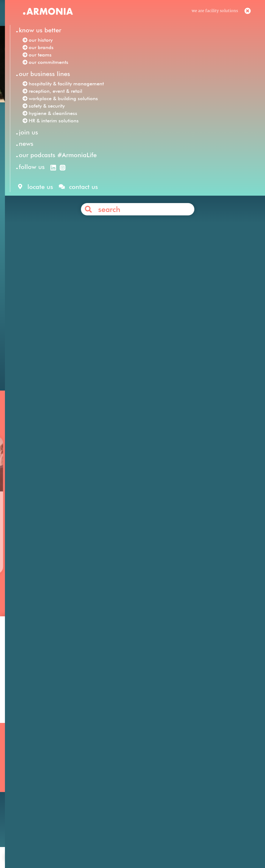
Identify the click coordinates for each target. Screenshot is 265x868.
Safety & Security (113, 793)
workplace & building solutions (130, 309)
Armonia (52, 295)
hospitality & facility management (201, 302)
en (170, 14)
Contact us (141, 339)
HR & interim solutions (100, 316)
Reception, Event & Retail (121, 773)
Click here (47, 260)
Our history (29, 773)
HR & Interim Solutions (119, 786)
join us (75, 849)
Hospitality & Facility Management (131, 766)
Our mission (30, 766)
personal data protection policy (169, 849)
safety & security (187, 309)
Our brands (29, 780)
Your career (187, 780)
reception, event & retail (64, 309)
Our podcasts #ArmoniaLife (45, 800)
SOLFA (184, 233)
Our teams (28, 786)
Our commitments (36, 793)
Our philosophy (191, 773)
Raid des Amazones (158, 191)
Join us (182, 766)
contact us (97, 849)
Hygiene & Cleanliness (118, 780)
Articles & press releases (199, 800)
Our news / (45, 119)
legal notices (124, 849)
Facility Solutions (84, 295)
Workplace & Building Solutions (127, 800)
